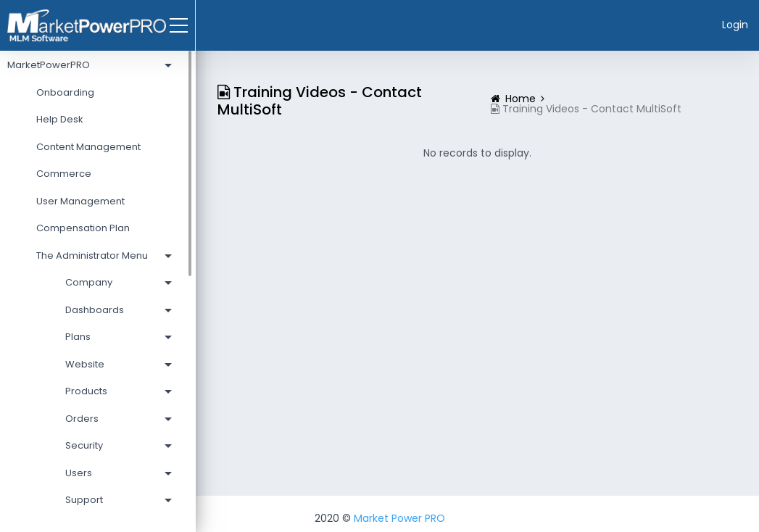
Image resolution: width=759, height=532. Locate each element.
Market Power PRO (399, 518)
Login (735, 25)
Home (520, 99)
